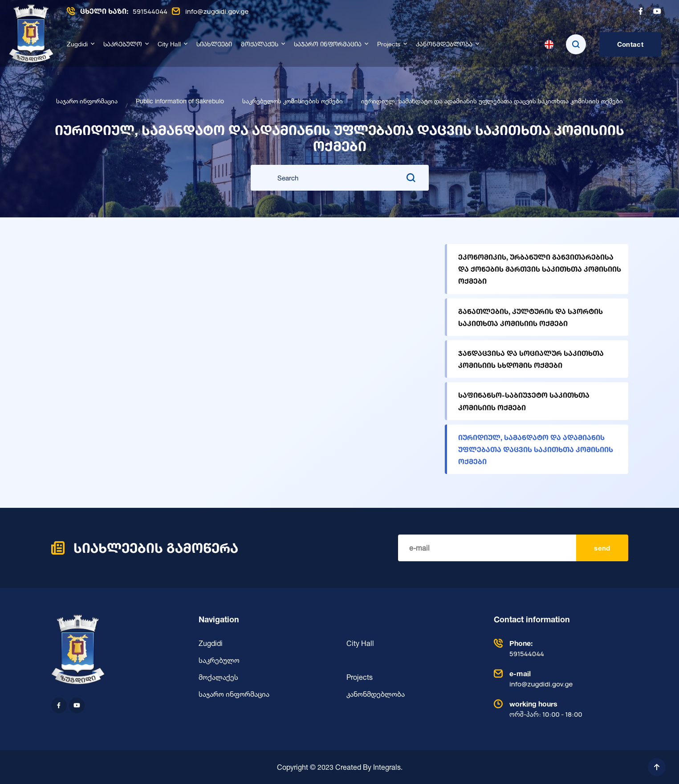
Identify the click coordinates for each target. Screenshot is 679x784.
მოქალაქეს (260, 45)
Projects (389, 45)
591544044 (117, 11)
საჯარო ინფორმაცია (328, 45)
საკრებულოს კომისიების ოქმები (293, 101)
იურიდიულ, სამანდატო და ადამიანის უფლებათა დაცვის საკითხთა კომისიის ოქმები (536, 449)
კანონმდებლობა (444, 45)
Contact (630, 44)
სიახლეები (214, 45)
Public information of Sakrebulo (180, 101)
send (602, 548)
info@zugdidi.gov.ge (210, 11)
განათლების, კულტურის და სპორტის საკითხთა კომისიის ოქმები (531, 317)
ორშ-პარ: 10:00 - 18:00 (559, 709)
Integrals (387, 767)
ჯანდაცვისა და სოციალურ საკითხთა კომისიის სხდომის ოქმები (531, 359)
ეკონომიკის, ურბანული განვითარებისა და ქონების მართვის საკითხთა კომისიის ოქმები (540, 269)
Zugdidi (77, 45)
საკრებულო (123, 45)
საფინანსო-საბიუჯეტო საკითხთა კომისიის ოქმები (524, 401)
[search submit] (411, 178)
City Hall (169, 45)
